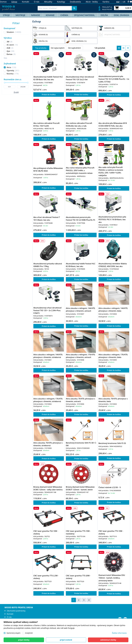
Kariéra (106, 2)
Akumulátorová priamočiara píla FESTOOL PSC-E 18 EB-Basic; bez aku (112, 219)
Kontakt (26, 2)
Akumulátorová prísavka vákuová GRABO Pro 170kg (48, 265)
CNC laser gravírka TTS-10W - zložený (111, 532)
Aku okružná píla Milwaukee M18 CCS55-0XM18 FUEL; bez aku (113, 125)
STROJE (6, 15)
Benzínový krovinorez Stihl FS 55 (112, 443)
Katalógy (61, 2)
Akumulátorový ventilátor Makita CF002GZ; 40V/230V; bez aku (113, 265)
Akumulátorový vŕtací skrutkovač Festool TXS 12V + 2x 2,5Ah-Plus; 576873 (47, 310)
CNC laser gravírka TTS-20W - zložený (78, 577)
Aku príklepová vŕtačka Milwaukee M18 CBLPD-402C (48, 170)
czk (124, 2)
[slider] (5, 83)
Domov (3, 2)
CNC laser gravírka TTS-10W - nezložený (78, 532)
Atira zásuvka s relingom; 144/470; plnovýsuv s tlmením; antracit (80, 310)
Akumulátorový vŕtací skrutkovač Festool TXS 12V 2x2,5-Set (80, 78)
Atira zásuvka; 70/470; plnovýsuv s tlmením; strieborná (48, 444)
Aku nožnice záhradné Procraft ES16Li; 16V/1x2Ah (46, 125)
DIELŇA (104, 15)
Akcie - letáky (92, 2)
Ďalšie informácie (119, 633)
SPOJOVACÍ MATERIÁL (84, 15)
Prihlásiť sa (107, 7)
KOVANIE (50, 15)
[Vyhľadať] (74, 8)
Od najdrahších (74, 48)
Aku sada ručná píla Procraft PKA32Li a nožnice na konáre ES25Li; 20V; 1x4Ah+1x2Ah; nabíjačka (111, 171)
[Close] (24, 640)
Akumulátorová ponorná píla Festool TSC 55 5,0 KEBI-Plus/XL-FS (80, 219)
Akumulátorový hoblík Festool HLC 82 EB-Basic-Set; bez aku (48, 78)
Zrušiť (16, 92)
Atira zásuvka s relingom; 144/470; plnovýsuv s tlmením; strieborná (48, 356)
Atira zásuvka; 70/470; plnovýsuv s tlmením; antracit (80, 400)
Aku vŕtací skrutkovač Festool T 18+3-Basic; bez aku (47, 219)
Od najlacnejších (58, 48)
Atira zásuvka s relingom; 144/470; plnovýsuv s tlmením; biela (113, 310)
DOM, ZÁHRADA (121, 15)
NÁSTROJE (20, 15)
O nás (37, 2)
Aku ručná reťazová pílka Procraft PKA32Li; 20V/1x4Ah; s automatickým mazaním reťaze (80, 170)
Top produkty (41, 48)
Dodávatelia (75, 2)
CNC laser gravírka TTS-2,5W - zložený (46, 577)
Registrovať (107, 9)
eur (118, 2)
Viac (5, 58)
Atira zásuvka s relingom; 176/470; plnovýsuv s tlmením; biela (113, 356)
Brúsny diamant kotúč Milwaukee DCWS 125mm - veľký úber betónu (48, 488)
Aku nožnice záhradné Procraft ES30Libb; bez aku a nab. (79, 125)
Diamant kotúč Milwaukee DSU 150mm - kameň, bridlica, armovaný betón (112, 578)
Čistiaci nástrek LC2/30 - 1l (110, 487)
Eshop (14, 2)
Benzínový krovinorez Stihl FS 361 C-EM (81, 444)
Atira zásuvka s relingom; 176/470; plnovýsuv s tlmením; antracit (80, 356)
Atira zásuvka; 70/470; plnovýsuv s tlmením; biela (113, 400)
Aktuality (48, 2)
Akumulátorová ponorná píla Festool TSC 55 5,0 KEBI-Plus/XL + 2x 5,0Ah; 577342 (114, 79)
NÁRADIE (35, 15)
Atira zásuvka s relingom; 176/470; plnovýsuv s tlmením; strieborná (48, 400)
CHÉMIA (64, 15)
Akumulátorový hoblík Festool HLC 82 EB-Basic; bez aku (81, 265)
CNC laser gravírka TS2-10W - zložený (46, 532)
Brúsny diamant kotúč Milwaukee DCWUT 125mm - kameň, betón (80, 488)
